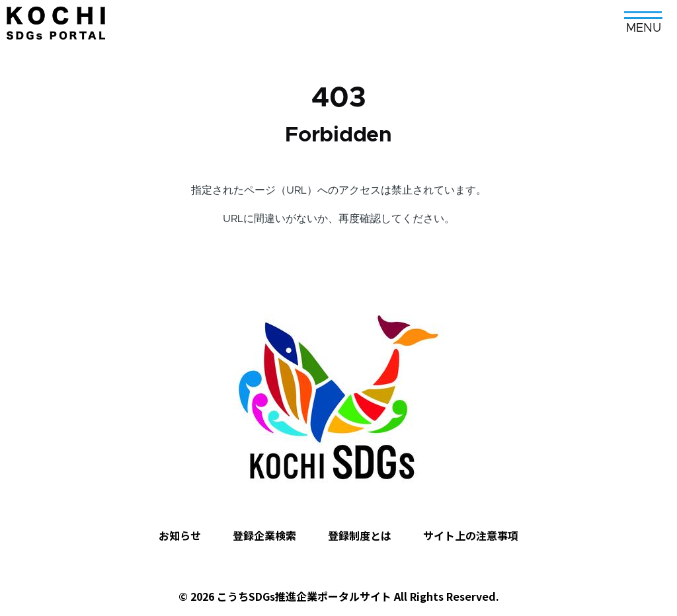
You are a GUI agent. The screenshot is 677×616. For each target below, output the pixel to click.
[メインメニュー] (643, 18)
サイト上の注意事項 (471, 535)
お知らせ (180, 535)
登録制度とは (360, 535)
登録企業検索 (264, 535)
